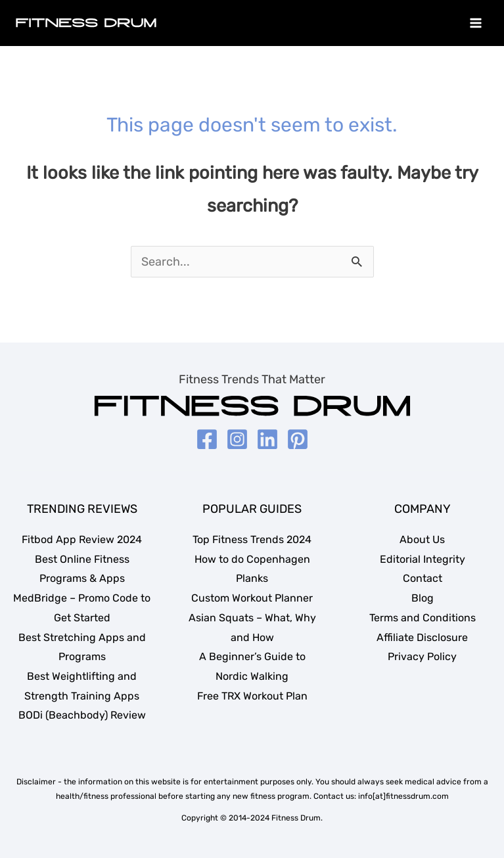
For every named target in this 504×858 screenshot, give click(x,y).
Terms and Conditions (423, 618)
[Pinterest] (298, 439)
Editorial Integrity (423, 559)
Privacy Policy (422, 656)
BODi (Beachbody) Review (82, 715)
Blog (423, 598)
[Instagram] (237, 439)
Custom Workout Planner (252, 598)
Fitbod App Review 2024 (82, 539)
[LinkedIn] (267, 439)
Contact (423, 578)
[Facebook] (207, 439)
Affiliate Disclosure (422, 637)
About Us (422, 539)
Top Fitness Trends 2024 (252, 539)
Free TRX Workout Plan (252, 696)
